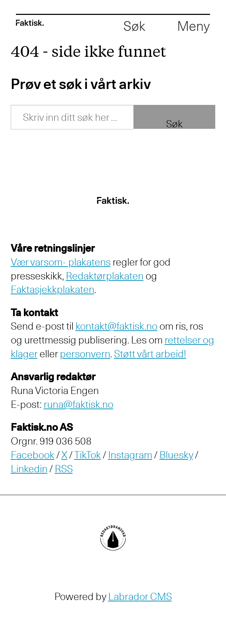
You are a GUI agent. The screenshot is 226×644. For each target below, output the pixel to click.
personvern (85, 354)
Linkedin (29, 469)
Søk (174, 123)
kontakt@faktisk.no (116, 326)
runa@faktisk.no (79, 404)
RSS (64, 469)
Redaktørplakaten (105, 276)
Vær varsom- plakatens (61, 262)
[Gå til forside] (30, 23)
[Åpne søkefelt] (134, 26)
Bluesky (176, 455)
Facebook (33, 455)
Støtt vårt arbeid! (150, 354)
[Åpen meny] (194, 26)
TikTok (88, 455)
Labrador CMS (140, 596)
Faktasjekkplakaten (53, 289)
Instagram (130, 455)
